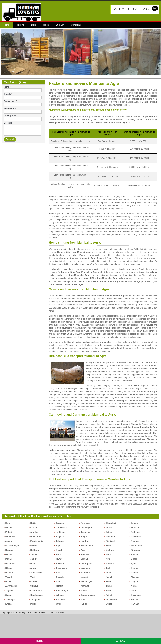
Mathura (110, 550)
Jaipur (34, 559)
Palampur (110, 537)
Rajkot (109, 595)
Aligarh (59, 550)
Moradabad (136, 546)
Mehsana (60, 595)
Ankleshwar (111, 600)
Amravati (85, 586)
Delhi (34, 25)
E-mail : (8, 94)
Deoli (33, 564)
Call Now (40, 641)
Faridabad (86, 523)
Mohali (9, 532)
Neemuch (85, 568)
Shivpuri (85, 555)
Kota (108, 559)
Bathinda (135, 532)
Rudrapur (10, 550)
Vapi (33, 577)
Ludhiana (60, 532)
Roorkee (135, 541)
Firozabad (136, 550)
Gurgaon (60, 25)
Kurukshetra (62, 528)
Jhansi (34, 555)
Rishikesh (111, 541)
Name (7, 87)
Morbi (33, 604)
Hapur (59, 546)
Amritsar (35, 532)
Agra (83, 550)
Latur (134, 591)
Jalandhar (86, 532)
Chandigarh (86, 528)
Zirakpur (135, 528)
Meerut (34, 546)
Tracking (20, 25)
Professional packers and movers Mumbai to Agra (114, 203)
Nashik (109, 577)
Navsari (84, 577)
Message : (9, 123)
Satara (8, 595)
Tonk (108, 568)
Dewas (9, 559)
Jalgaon (9, 591)
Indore (109, 555)
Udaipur (9, 573)
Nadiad (134, 573)
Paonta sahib (37, 541)
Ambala (109, 528)
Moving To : (10, 116)
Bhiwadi (85, 559)
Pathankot (10, 537)
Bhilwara (60, 564)
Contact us (76, 25)
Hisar (58, 581)
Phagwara (60, 537)
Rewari (59, 559)
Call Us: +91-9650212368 (131, 9)
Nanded (110, 591)
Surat (58, 573)
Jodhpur (110, 564)
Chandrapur (36, 591)
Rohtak (34, 581)
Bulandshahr (87, 546)
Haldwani (35, 550)
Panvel (84, 591)
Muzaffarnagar (12, 546)
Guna (58, 555)
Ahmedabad (36, 573)
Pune (108, 581)
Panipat (9, 528)
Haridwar (85, 541)
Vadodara (85, 573)
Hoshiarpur (36, 537)
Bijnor (109, 546)
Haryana (135, 604)
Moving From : (11, 108)
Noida (46, 25)
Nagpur (135, 581)
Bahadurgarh (87, 581)
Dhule (8, 581)
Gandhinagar (37, 595)
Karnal (34, 528)
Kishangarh (61, 568)
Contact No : (10, 101)
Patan (84, 600)
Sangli (59, 604)
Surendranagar (88, 595)
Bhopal (134, 555)
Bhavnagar (136, 595)
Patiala (109, 532)
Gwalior (9, 555)
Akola (134, 586)
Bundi (134, 559)
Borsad (134, 600)
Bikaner (9, 568)
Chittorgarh (86, 564)
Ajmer (134, 564)
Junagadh (35, 600)
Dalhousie (136, 537)
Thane (109, 586)
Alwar (33, 568)
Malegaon (136, 577)
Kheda (8, 604)
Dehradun (60, 541)
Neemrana (10, 564)
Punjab (84, 604)
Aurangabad (11, 586)
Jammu (9, 541)
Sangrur (85, 537)
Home (6, 25)
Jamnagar (10, 600)
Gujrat (109, 604)
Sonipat (135, 523)
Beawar (135, 568)
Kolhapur (60, 586)
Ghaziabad (111, 523)
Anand (109, 573)
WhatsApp (121, 641)
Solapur (34, 586)
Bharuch (60, 577)
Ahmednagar (62, 591)
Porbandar (61, 600)
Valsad (9, 577)
